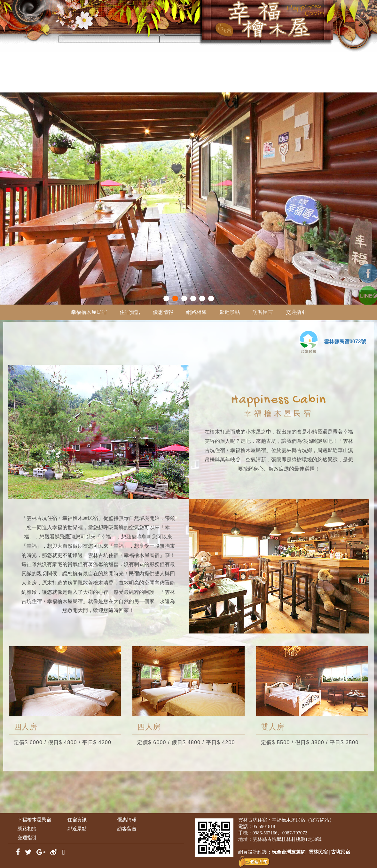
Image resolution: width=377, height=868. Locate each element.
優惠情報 (163, 312)
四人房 (26, 727)
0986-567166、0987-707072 (280, 833)
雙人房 (273, 727)
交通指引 (296, 312)
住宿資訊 (130, 312)
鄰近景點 (230, 312)
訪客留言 (263, 312)
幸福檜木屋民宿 (89, 312)
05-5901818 (264, 826)
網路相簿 (196, 312)
